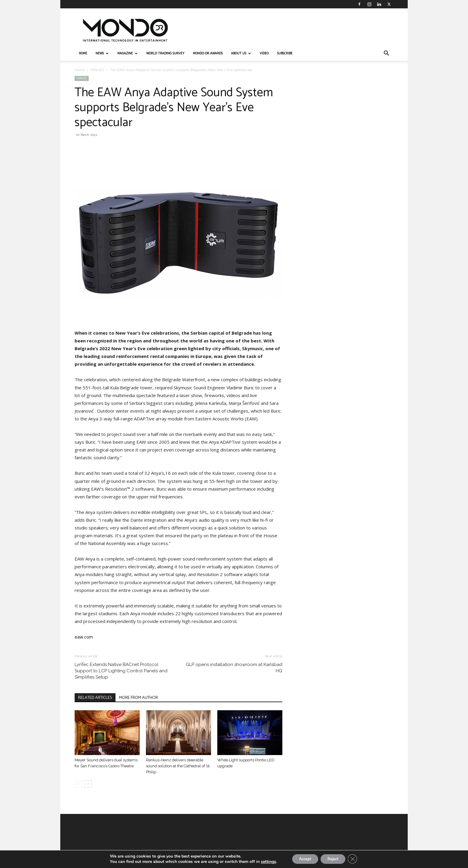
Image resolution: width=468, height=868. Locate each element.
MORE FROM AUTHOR (138, 698)
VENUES (97, 70)
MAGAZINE (127, 53)
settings (263, 861)
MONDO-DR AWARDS (208, 53)
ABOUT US (241, 53)
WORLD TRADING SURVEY (165, 53)
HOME (83, 53)
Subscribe (285, 53)
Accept (302, 859)
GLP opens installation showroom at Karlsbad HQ (234, 668)
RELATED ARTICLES (95, 698)
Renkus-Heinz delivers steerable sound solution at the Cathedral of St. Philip (178, 766)
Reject (335, 859)
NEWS (102, 53)
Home (80, 70)
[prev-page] (78, 784)
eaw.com (84, 637)
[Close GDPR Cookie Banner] (358, 859)
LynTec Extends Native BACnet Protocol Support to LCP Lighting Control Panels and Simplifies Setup (121, 671)
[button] (386, 54)
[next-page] (88, 784)
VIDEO (264, 53)
